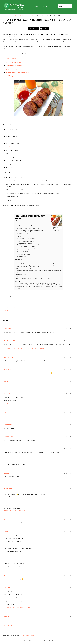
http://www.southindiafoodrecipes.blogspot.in (17, 607)
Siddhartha (7, 329)
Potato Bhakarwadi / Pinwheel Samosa (17, 72)
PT (5, 575)
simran (6, 412)
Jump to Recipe (33, 29)
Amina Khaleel (8, 357)
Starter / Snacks (15, 298)
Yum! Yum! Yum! (9, 625)
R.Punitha (7, 588)
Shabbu (6, 473)
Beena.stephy (8, 425)
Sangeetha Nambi (9, 505)
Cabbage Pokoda (11, 59)
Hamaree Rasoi (9, 437)
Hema (6, 382)
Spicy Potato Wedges (12, 69)
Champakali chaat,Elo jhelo (14, 66)
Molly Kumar (8, 369)
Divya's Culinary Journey (11, 404)
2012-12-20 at (69, 329)
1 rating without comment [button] (27, 636)
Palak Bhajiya (10, 76)
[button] (54, 230)
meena (6, 531)
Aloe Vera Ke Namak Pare (13, 62)
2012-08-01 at (69, 369)
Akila (6, 560)
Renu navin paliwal (10, 461)
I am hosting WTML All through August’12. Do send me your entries (24, 349)
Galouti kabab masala (12, 147)
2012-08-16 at (69, 341)
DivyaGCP (7, 394)
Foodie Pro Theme (50, 641)
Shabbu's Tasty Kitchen (11, 480)
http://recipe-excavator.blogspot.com (15, 511)
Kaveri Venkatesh (9, 449)
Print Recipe (44, 29)
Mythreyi (7, 616)
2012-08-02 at (69, 357)
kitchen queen (8, 519)
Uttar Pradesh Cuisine (27, 298)
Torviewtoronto (9, 489)
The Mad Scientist (9, 341)
